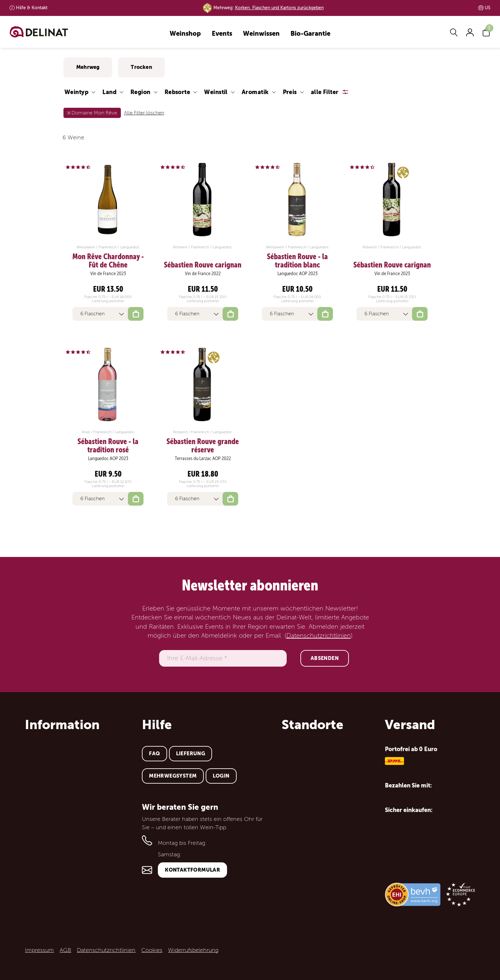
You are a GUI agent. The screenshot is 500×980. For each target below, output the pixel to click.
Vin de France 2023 (108, 274)
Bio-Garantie (310, 34)
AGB (65, 950)
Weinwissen (261, 34)
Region (140, 92)
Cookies (152, 950)
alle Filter (325, 92)
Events (222, 34)
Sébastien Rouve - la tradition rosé (108, 446)
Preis (290, 92)
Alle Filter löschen (144, 113)
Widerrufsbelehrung (193, 950)
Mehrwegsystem (173, 776)
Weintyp (76, 92)
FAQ (154, 753)
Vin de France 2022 (203, 274)
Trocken (141, 67)
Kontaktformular (192, 870)
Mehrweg (88, 67)
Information (62, 725)
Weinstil (216, 92)
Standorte (312, 725)
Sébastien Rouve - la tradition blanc (297, 261)
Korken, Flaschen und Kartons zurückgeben (279, 8)
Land (109, 92)
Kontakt (32, 8)
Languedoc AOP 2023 (298, 274)
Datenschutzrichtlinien (319, 636)
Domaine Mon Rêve (94, 113)
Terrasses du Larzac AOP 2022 (203, 458)
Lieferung (191, 753)
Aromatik (255, 92)
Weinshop (185, 34)
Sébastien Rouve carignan (203, 265)
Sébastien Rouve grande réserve (203, 446)
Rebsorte (177, 92)
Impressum (39, 950)
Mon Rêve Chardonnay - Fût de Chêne (108, 261)
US (488, 8)
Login (221, 776)
